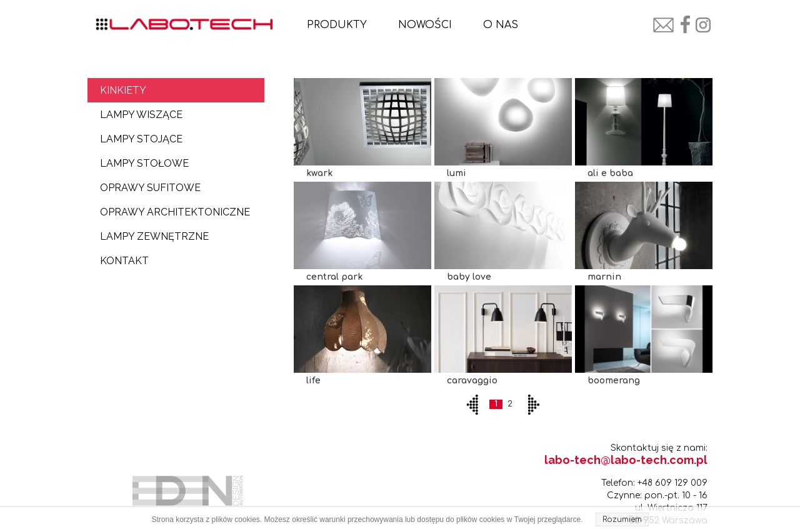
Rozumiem (622, 520)
